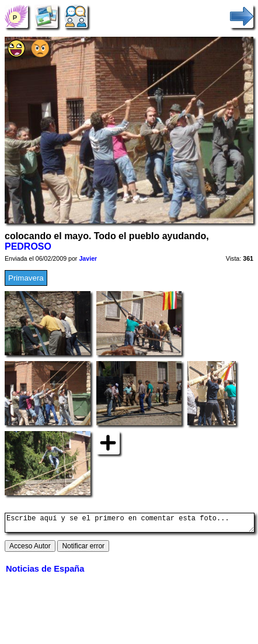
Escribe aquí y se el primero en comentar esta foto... (130, 524)
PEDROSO (28, 246)
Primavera (26, 278)
